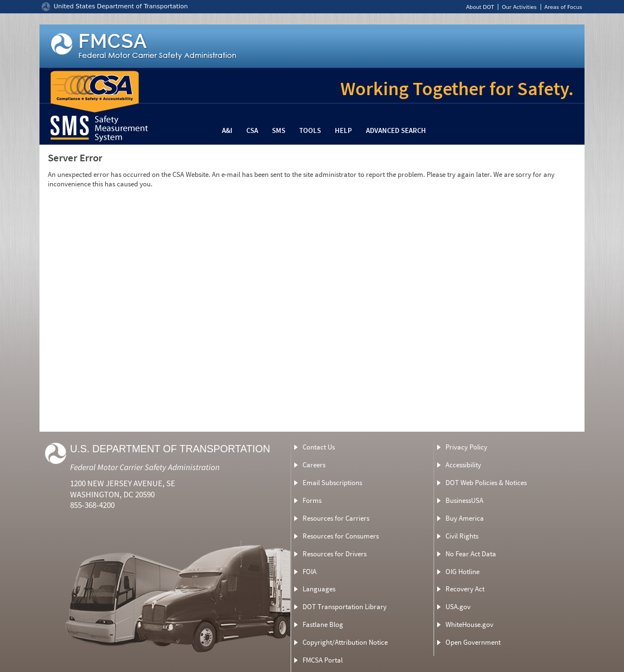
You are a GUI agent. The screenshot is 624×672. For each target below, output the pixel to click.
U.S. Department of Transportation (170, 449)
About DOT (480, 7)
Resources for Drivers (335, 554)
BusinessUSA (464, 500)
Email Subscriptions (332, 483)
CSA (252, 130)
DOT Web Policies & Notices (486, 483)
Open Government (473, 642)
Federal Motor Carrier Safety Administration (145, 467)
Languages (319, 589)
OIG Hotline (462, 572)
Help (343, 130)
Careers (314, 465)
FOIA (309, 572)
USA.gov (458, 607)
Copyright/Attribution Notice (345, 642)
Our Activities (519, 7)
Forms (312, 500)
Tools (310, 130)
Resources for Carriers (336, 518)
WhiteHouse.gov (469, 624)
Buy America (465, 518)
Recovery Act (465, 589)
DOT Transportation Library (345, 607)
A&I (227, 130)
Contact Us (319, 447)
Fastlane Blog (323, 624)
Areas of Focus (563, 7)
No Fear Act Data (471, 554)
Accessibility (463, 465)
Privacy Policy (466, 447)
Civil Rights (462, 536)
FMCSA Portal (323, 660)
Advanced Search (396, 130)
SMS (279, 130)
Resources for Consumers (341, 536)
